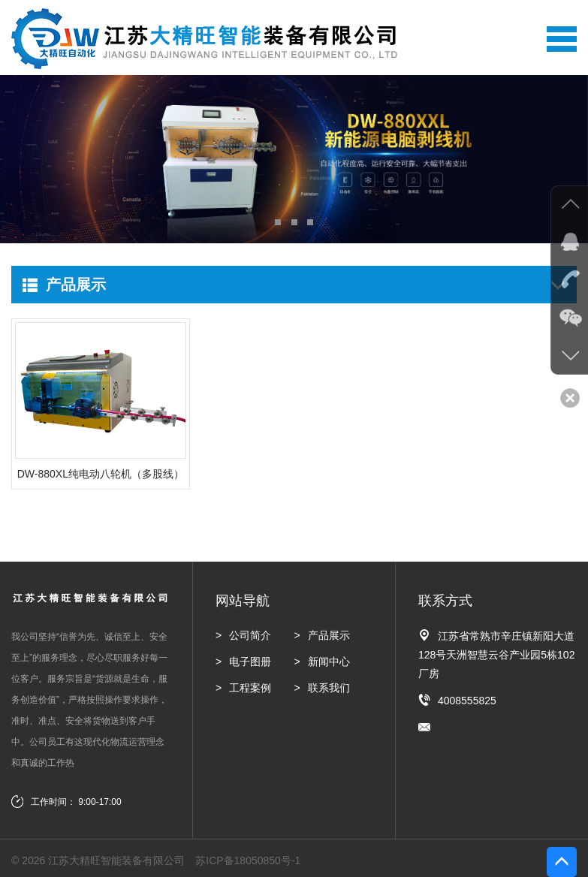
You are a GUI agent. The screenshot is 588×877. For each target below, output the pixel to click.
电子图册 (250, 662)
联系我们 (329, 688)
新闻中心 (329, 662)
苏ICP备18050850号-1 (248, 860)
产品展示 (329, 635)
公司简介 (250, 635)
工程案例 (250, 688)
